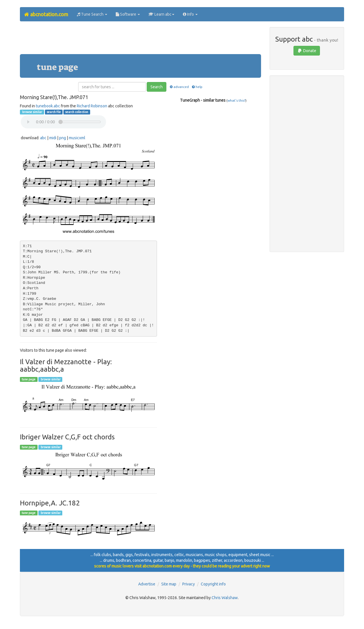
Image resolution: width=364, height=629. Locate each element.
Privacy (189, 584)
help (197, 87)
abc (43, 138)
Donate (307, 51)
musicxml (77, 138)
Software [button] (128, 14)
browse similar (32, 112)
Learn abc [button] (161, 14)
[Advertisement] (140, 40)
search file (54, 112)
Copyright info (213, 584)
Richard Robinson (92, 106)
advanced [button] (179, 87)
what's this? (236, 100)
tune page (29, 379)
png (63, 138)
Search (157, 87)
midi (53, 138)
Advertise (147, 584)
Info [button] (190, 14)
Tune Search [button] (92, 14)
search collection (77, 112)
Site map (169, 584)
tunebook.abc (48, 106)
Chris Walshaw (225, 598)
